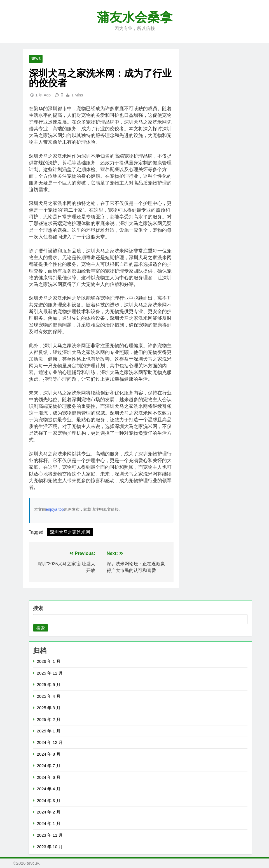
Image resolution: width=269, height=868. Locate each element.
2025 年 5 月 (49, 684)
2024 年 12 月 (50, 742)
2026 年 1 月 (49, 662)
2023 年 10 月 (50, 847)
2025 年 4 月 (49, 696)
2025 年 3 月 (49, 708)
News (36, 59)
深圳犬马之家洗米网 (70, 532)
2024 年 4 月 (49, 789)
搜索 (38, 609)
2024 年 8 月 (49, 754)
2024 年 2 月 (49, 812)
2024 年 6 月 (49, 777)
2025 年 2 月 (49, 719)
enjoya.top (55, 510)
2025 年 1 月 (49, 731)
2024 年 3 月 (49, 800)
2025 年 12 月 (50, 673)
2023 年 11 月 (50, 835)
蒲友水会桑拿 (135, 17)
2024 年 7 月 (49, 766)
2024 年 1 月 (49, 823)
